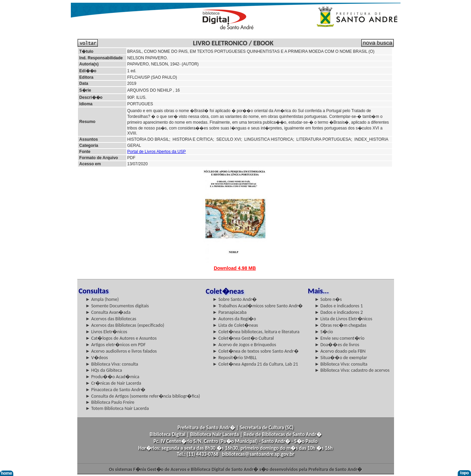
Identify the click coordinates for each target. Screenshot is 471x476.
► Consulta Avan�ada (108, 312)
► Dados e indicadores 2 (339, 312)
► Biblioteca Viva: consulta (112, 364)
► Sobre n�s (328, 299)
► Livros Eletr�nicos (106, 332)
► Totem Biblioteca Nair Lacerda (117, 408)
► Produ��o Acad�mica (112, 377)
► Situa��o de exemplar (341, 358)
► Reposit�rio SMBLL (235, 358)
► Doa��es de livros (337, 345)
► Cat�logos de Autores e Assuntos (121, 338)
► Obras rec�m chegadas (341, 325)
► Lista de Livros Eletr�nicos (343, 319)
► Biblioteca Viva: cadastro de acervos (352, 370)
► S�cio (324, 332)
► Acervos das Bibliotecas (111, 319)
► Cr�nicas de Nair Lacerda (113, 383)
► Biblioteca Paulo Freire (110, 402)
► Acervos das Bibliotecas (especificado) (125, 325)
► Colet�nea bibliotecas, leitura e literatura (256, 332)
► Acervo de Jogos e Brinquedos (244, 345)
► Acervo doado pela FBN (340, 351)
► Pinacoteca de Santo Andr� (116, 390)
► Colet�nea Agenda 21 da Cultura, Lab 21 (255, 364)
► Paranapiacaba (230, 312)
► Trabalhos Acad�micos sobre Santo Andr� (258, 306)
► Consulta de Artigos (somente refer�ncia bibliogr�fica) (143, 396)
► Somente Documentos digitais (117, 306)
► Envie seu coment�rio (340, 338)
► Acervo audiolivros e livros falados (121, 351)
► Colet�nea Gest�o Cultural (243, 338)
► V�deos (97, 358)
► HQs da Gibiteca (104, 370)
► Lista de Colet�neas (235, 325)
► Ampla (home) (102, 299)
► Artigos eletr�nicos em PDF (116, 345)
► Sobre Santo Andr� (235, 299)
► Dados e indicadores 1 (339, 306)
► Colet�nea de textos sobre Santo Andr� (256, 351)
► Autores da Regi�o (234, 319)
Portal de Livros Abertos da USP (157, 152)
